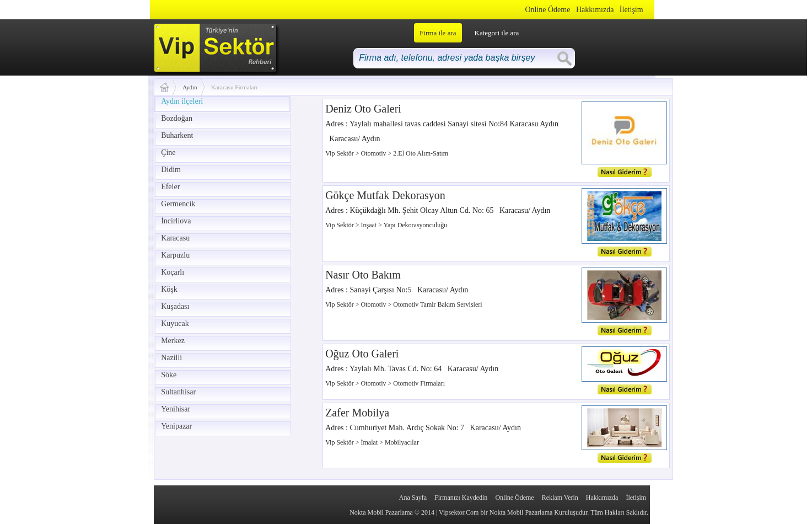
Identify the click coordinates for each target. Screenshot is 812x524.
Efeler (170, 187)
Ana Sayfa (413, 498)
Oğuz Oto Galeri (362, 354)
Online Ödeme (547, 10)
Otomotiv (375, 153)
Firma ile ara (438, 33)
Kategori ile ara (497, 33)
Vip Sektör (340, 153)
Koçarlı (173, 272)
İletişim (631, 10)
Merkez (173, 341)
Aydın (190, 87)
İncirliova (176, 221)
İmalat (370, 442)
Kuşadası (175, 306)
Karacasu (175, 238)
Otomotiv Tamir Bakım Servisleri (437, 304)
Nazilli (171, 358)
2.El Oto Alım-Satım (421, 153)
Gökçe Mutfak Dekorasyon (385, 195)
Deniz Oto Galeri (363, 109)
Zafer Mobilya (357, 413)
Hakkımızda (595, 10)
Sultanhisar (178, 392)
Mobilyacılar (402, 442)
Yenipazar (176, 426)
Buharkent (177, 135)
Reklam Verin (560, 498)
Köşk (169, 289)
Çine (168, 153)
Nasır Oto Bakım (363, 275)
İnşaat (370, 225)
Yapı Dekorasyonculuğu (416, 225)
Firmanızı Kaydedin (461, 498)
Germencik (178, 204)
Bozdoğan (177, 118)
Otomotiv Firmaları (419, 383)
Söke (169, 375)
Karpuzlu (175, 255)
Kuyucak (175, 324)
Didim (171, 170)
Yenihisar (176, 409)
